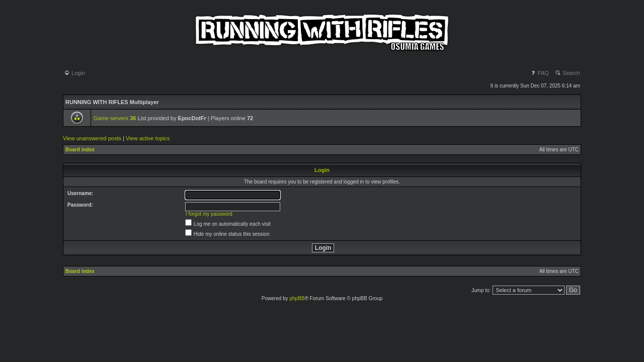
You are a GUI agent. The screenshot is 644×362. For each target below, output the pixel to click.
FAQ (540, 73)
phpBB (297, 298)
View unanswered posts (92, 138)
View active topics (148, 138)
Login (74, 73)
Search (568, 73)
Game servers (115, 118)
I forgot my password (209, 214)
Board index (80, 150)
